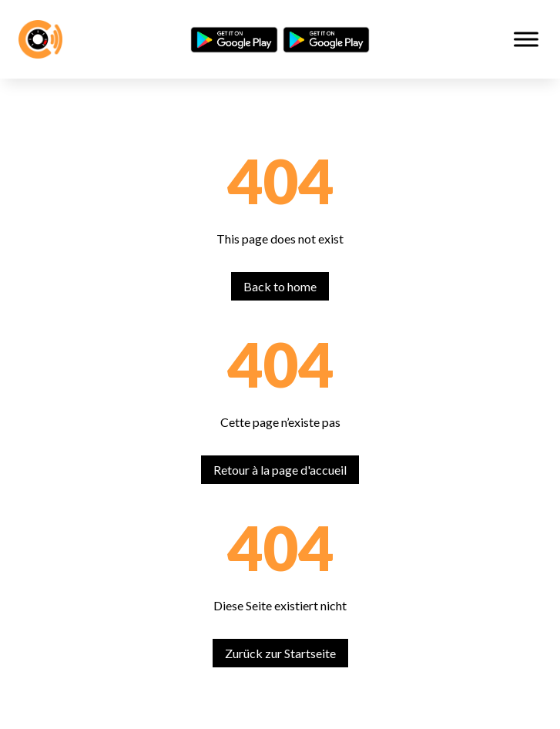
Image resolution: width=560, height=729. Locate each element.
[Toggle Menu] (526, 39)
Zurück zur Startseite (280, 653)
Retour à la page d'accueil (280, 470)
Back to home (280, 286)
